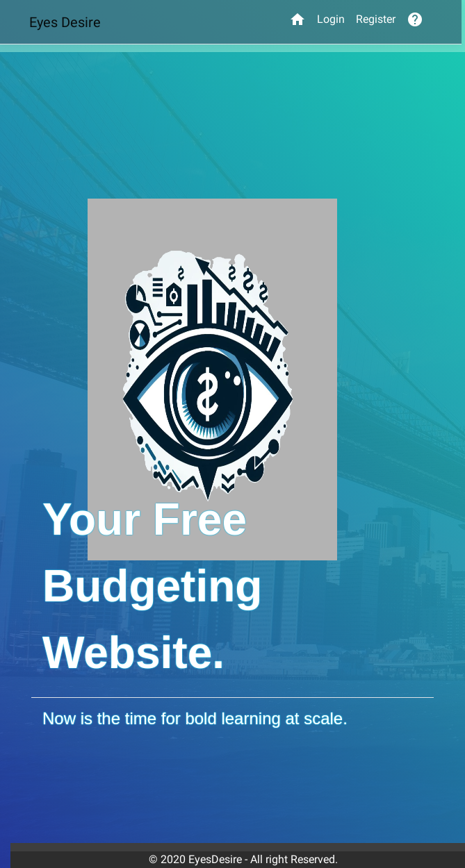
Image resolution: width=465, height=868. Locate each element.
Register (376, 19)
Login (331, 19)
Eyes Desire (65, 22)
